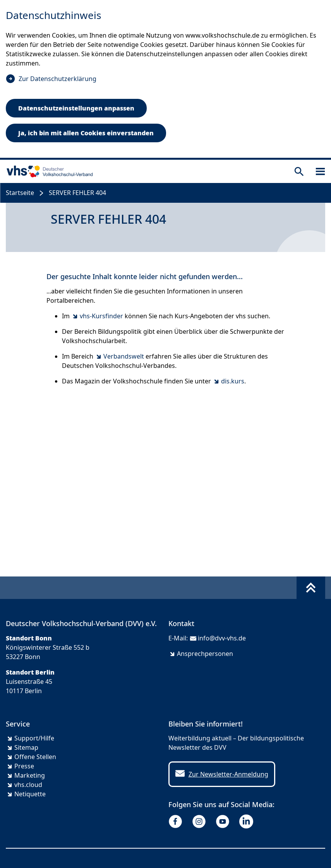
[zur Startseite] (48, 171)
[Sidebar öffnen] (320, 172)
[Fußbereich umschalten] (311, 588)
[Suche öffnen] (299, 172)
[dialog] (165, 80)
